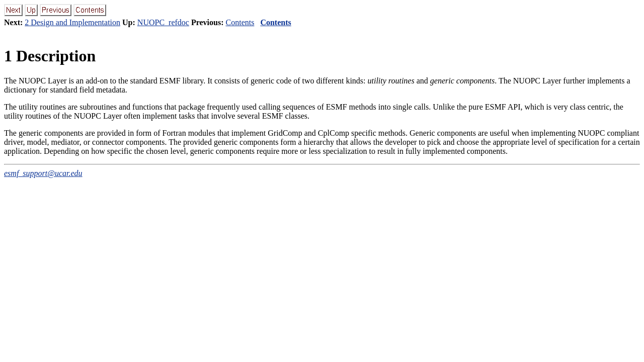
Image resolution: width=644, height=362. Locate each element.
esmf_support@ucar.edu (43, 173)
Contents (240, 22)
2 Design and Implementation (72, 22)
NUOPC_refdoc (163, 22)
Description (50, 56)
